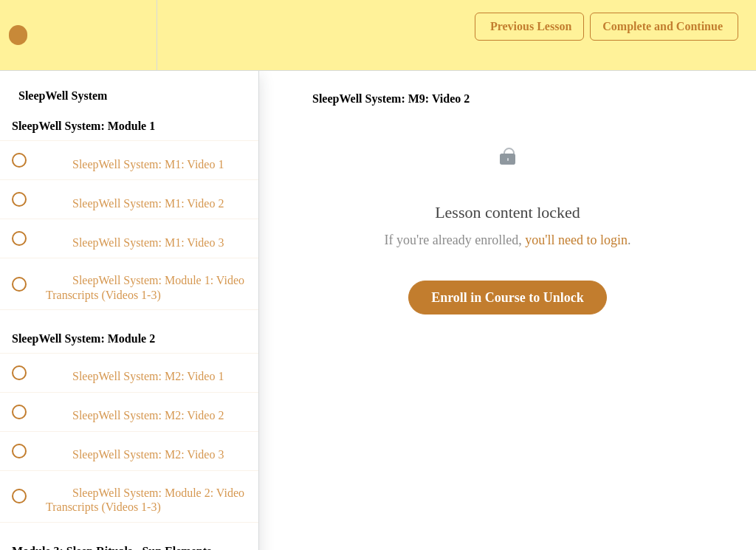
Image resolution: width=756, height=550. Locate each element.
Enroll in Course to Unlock (508, 298)
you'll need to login (576, 240)
